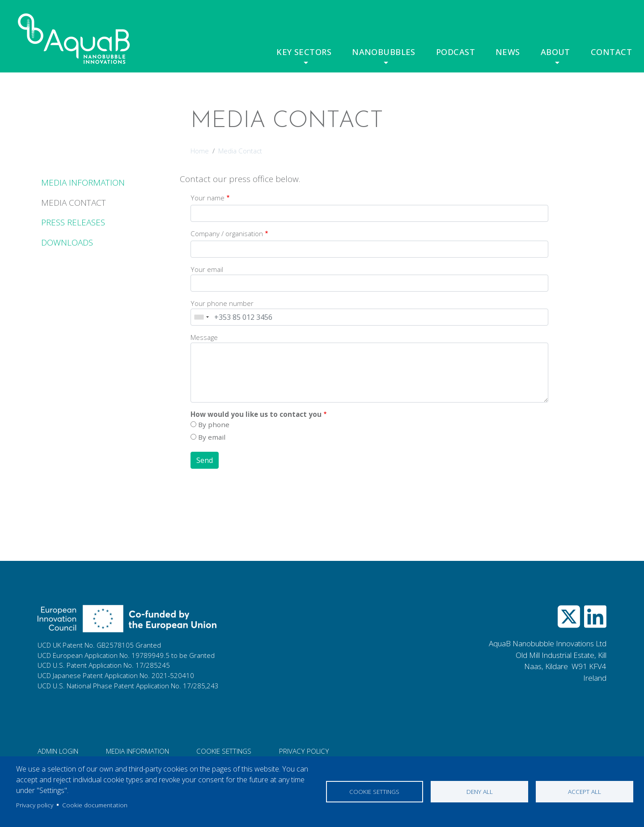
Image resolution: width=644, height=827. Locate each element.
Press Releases (73, 222)
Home (200, 151)
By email (212, 437)
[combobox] (201, 317)
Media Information (83, 182)
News (508, 52)
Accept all (585, 791)
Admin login (58, 751)
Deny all (480, 791)
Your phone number (222, 303)
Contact (612, 52)
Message (204, 337)
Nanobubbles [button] (385, 52)
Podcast (457, 52)
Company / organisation (227, 233)
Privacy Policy (304, 751)
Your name (208, 198)
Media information (138, 751)
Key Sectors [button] (306, 52)
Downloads (67, 242)
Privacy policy (35, 805)
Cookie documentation (95, 805)
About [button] (556, 52)
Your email (207, 269)
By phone (214, 424)
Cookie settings (374, 791)
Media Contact (74, 203)
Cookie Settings (224, 751)
